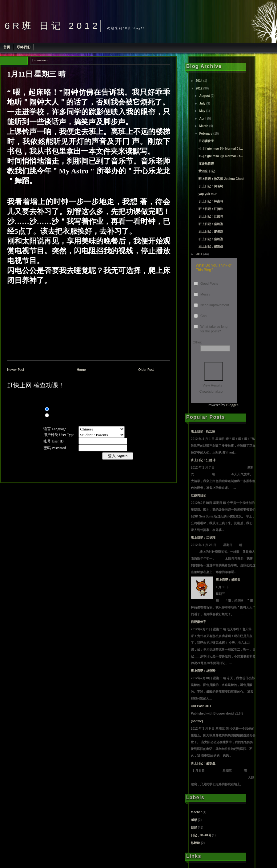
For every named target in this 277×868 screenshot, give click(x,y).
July (202, 103)
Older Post (146, 370)
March (204, 126)
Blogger (232, 405)
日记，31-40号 (201, 835)
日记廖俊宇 (206, 141)
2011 (199, 254)
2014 (199, 81)
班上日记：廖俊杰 (211, 231)
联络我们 (24, 47)
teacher (196, 812)
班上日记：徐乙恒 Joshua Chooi (221, 179)
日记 (194, 828)
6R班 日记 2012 (52, 26)
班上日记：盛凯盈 (211, 224)
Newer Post (16, 370)
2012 (199, 88)
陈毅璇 (195, 843)
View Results (212, 385)
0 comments (41, 60)
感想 (194, 820)
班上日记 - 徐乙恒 (203, 432)
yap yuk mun (208, 194)
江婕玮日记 (206, 164)
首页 (7, 47)
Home (81, 370)
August (204, 96)
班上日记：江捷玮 (211, 209)
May (202, 111)
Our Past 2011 (201, 706)
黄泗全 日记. (207, 171)
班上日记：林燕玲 (211, 201)
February (206, 134)
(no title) (197, 721)
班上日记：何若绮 (211, 186)
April (203, 119)
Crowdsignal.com (212, 391)
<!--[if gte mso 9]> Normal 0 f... (221, 149)
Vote (214, 371)
